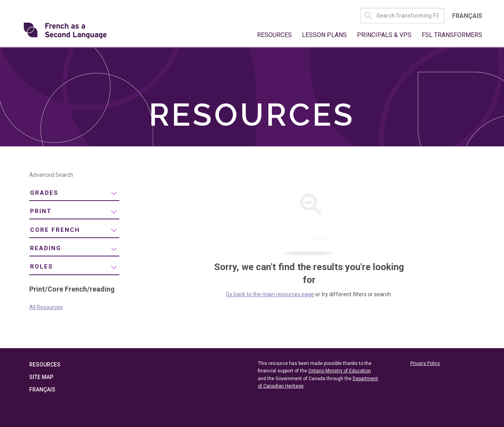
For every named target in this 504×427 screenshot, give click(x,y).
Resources (274, 35)
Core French (55, 230)
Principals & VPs (384, 35)
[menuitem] (74, 193)
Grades (44, 193)
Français (467, 16)
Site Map (41, 377)
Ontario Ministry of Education (340, 371)
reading (46, 248)
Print (41, 211)
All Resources (46, 307)
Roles (42, 267)
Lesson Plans (324, 35)
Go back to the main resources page (270, 294)
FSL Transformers (452, 35)
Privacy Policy (425, 363)
